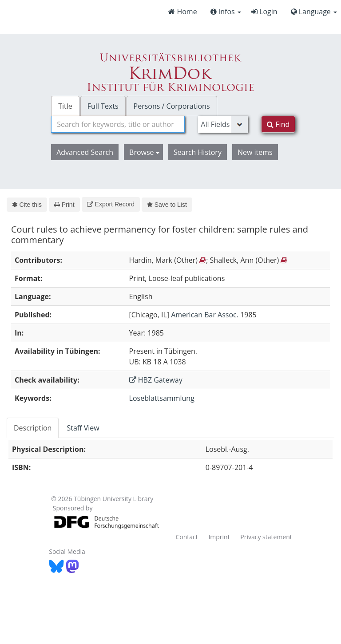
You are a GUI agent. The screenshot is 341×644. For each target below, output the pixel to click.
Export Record (111, 204)
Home (182, 12)
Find (278, 124)
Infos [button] (226, 12)
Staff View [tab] (83, 428)
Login (264, 12)
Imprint (219, 537)
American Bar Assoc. (205, 315)
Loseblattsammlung (162, 398)
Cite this (27, 205)
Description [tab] (33, 428)
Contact (186, 537)
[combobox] (118, 124)
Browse (144, 152)
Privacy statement (266, 537)
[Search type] (223, 124)
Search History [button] (198, 152)
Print (64, 205)
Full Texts (103, 106)
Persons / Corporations (172, 106)
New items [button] (255, 152)
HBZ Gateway (156, 380)
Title (65, 106)
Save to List (167, 205)
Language (314, 12)
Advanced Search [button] (85, 152)
